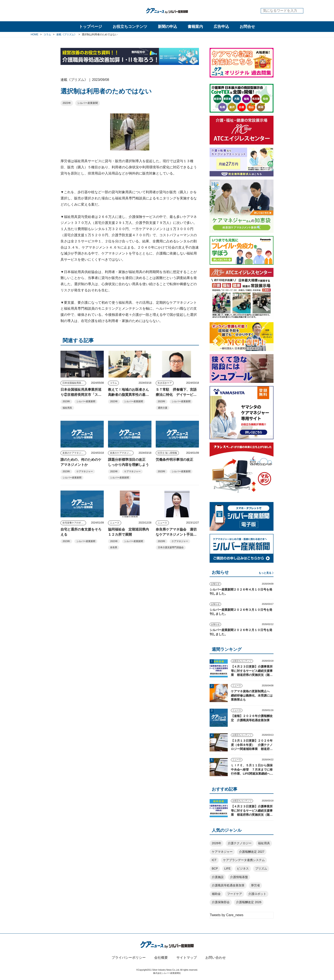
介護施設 (218, 877)
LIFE (227, 868)
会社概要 (161, 958)
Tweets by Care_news (227, 915)
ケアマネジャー (85, 471)
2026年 (217, 843)
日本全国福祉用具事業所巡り (74, 383)
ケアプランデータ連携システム (244, 860)
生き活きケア (165, 383)
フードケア (235, 894)
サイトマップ (187, 958)
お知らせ (215, 584)
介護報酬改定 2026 (249, 902)
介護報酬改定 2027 (252, 852)
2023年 (67, 103)
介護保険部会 (221, 902)
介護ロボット (257, 894)
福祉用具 (67, 408)
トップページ (91, 27)
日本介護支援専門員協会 (171, 547)
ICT (214, 860)
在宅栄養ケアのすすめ (74, 523)
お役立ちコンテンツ (130, 27)
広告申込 (221, 27)
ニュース (115, 523)
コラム (113, 383)
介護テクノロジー (240, 843)
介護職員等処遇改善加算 (228, 885)
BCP (215, 868)
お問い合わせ (216, 958)
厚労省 (255, 885)
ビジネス (243, 868)
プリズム (261, 868)
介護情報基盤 (239, 877)
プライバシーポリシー (129, 958)
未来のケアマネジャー (74, 453)
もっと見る (265, 573)
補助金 (216, 894)
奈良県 (114, 547)
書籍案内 (195, 27)
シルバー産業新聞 (88, 103)
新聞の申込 (167, 27)
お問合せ (247, 27)
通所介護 (163, 408)
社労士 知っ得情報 (167, 453)
